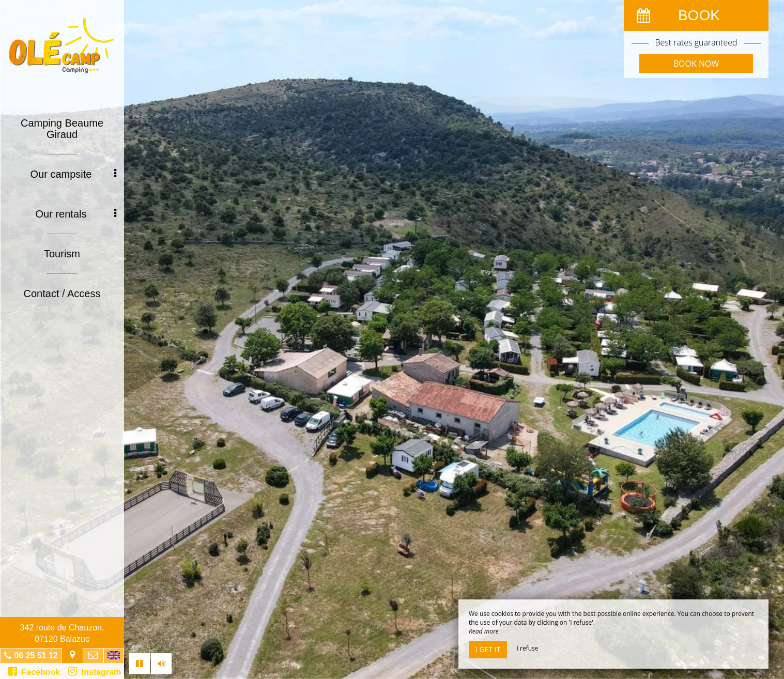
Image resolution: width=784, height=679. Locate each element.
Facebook (34, 671)
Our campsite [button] (73, 174)
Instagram (95, 671)
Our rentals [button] (76, 214)
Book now (696, 64)
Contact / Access (62, 294)
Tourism (62, 254)
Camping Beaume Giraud (62, 129)
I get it (488, 649)
